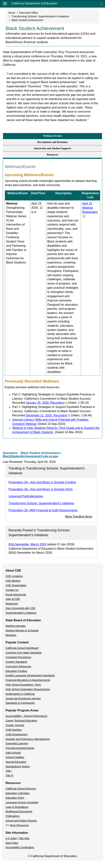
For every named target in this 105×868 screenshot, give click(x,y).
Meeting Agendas (16, 626)
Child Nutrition (14, 730)
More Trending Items (79, 517)
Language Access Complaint (22, 802)
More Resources (19, 825)
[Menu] (5, 3)
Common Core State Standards (24, 653)
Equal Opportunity (16, 595)
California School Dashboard (22, 648)
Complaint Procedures (18, 657)
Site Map (24, 838)
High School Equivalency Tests (23, 685)
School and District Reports (21, 821)
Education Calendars (18, 793)
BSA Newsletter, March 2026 (27, 544)
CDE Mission (13, 581)
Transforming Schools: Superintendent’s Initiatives (40, 16)
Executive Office (29, 13)
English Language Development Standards (30, 675)
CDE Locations (14, 576)
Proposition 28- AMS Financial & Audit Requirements (43, 510)
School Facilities (15, 757)
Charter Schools (15, 725)
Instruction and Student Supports (52, 148)
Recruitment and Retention (52, 142)
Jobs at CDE (13, 599)
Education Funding (16, 671)
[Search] (101, 4)
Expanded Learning (17, 743)
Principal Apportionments (20, 748)
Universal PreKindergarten (26, 496)
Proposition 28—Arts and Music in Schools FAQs (41, 489)
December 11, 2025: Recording (59, 415)
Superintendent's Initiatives (21, 613)
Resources (52, 155)
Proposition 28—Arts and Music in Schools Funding (42, 482)
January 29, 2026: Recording (57, 403)
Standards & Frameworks (20, 703)
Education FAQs (15, 798)
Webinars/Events (52, 136)
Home (12, 13)
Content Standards (16, 662)
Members (11, 635)
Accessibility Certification (20, 847)
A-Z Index (11, 838)
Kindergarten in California (20, 694)
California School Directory (21, 789)
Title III (9, 776)
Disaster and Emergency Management (28, 739)
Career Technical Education (21, 721)
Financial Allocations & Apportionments (28, 680)
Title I (9, 771)
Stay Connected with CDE (21, 608)
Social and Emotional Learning (23, 698)
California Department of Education (34, 3)
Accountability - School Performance (26, 716)
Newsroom (12, 604)
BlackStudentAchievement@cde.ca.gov (31, 456)
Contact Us (12, 590)
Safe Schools (13, 753)
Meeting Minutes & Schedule (22, 631)
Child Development (16, 734)
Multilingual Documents (19, 811)
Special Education (16, 762)
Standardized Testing (18, 766)
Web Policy (12, 843)
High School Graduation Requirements (28, 689)
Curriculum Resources (18, 666)
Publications (13, 816)
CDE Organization (16, 585)
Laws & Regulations (17, 807)
